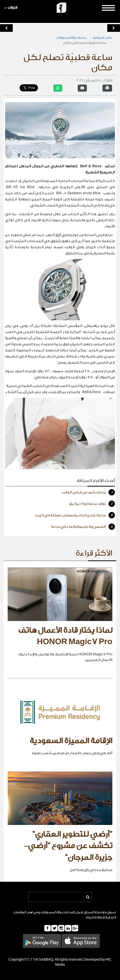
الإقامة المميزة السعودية (71, 741)
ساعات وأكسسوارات (72, 38)
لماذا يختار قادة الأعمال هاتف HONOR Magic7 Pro (65, 636)
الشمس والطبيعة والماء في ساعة (83, 527)
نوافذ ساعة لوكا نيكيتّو (92, 504)
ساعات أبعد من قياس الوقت (88, 492)
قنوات (11, 8)
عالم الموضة (103, 38)
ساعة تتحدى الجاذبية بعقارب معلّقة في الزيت (75, 515)
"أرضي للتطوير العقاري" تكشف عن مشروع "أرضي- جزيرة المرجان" (68, 846)
